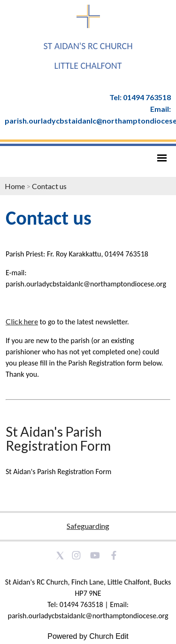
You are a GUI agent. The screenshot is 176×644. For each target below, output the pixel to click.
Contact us (49, 186)
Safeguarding (88, 526)
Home (15, 186)
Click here (22, 321)
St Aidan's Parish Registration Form (58, 439)
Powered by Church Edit (88, 636)
